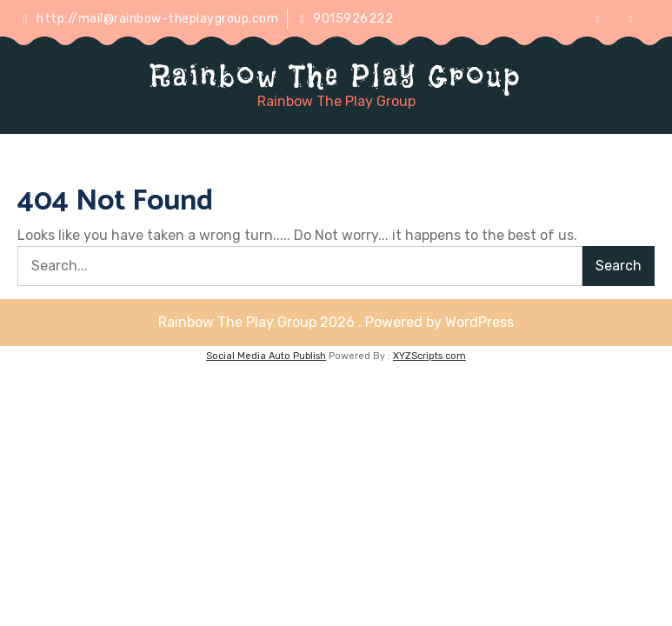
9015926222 (347, 19)
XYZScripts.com (429, 356)
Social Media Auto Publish (266, 356)
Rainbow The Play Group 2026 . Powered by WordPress (336, 322)
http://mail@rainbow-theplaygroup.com (151, 19)
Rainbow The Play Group (336, 76)
